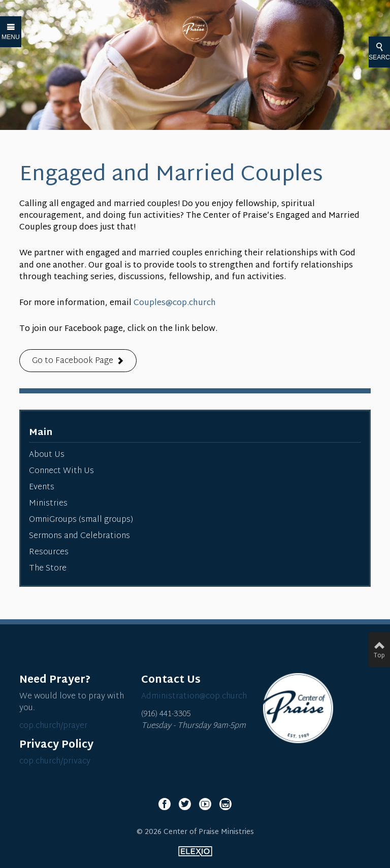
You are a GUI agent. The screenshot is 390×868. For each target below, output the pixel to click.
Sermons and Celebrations (79, 536)
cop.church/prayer (53, 726)
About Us (47, 455)
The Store (48, 569)
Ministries (48, 504)
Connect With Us (61, 471)
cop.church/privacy (55, 762)
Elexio (195, 851)
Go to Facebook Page (73, 361)
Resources (49, 553)
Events (42, 488)
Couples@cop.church (175, 303)
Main (41, 433)
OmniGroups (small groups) (81, 520)
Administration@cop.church (194, 697)
